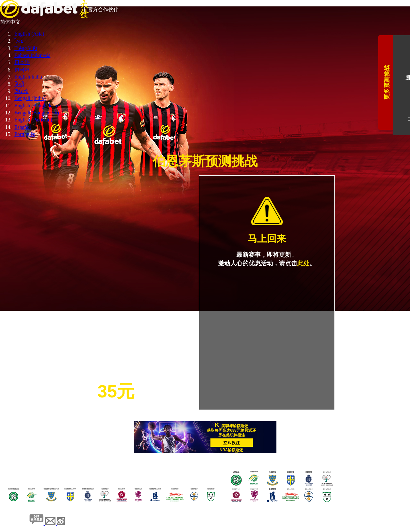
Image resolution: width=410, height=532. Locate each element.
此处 (303, 263)
